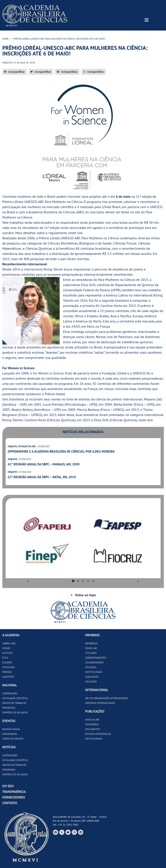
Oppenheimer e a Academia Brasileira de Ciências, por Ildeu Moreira (61, 451)
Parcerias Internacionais (100, 703)
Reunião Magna (11, 729)
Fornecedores (14, 797)
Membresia (91, 643)
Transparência (14, 792)
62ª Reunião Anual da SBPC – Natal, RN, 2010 (42, 477)
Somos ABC (91, 648)
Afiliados (91, 667)
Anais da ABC (92, 720)
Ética (5, 658)
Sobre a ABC (9, 643)
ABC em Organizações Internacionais (107, 698)
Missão (6, 648)
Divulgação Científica (15, 698)
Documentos (93, 729)
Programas (9, 708)
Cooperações (10, 693)
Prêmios (7, 672)
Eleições (7, 662)
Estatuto (8, 653)
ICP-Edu (8, 786)
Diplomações (10, 734)
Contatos (10, 803)
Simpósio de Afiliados (15, 713)
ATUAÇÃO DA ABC (27, 446)
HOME (6, 39)
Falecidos (91, 682)
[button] (14, 72)
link (80, 233)
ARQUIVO (13, 446)
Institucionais (94, 672)
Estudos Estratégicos (98, 734)
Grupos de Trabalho (14, 703)
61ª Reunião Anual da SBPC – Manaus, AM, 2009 (44, 464)
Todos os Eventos (13, 739)
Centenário (92, 724)
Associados (92, 677)
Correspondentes (96, 658)
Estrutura (9, 667)
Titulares (91, 653)
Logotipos (8, 677)
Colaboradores (94, 662)
